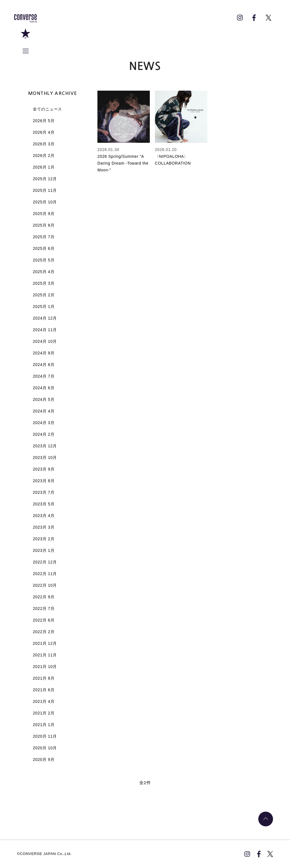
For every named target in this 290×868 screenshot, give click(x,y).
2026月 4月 (44, 132)
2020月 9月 (44, 760)
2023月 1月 (44, 550)
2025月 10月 (45, 202)
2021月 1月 (44, 725)
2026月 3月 (44, 144)
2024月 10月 (45, 341)
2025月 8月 (44, 225)
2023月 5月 (44, 504)
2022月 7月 (44, 609)
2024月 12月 (45, 318)
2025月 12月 (45, 179)
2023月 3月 (44, 527)
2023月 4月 (44, 516)
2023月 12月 (45, 446)
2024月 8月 (44, 365)
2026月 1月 (44, 167)
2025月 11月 (45, 190)
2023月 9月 (44, 469)
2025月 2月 (44, 295)
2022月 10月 (45, 585)
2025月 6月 (44, 248)
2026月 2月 (44, 156)
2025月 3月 (44, 283)
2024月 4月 (44, 411)
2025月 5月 (44, 260)
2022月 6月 (44, 620)
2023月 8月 (44, 481)
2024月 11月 (45, 330)
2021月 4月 (44, 701)
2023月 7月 (44, 492)
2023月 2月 (44, 539)
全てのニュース (47, 109)
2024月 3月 (44, 423)
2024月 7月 (44, 376)
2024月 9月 (44, 353)
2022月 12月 (45, 562)
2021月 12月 (45, 643)
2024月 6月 (44, 388)
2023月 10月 (45, 458)
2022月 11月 (45, 574)
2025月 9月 (44, 214)
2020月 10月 (45, 748)
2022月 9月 (44, 597)
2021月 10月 (45, 667)
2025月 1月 (44, 307)
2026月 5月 (44, 121)
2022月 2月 (44, 632)
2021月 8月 (44, 678)
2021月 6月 (44, 690)
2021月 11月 (45, 655)
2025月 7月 (44, 237)
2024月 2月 (44, 434)
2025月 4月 (44, 272)
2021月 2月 (44, 713)
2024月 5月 (44, 399)
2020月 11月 (45, 736)
